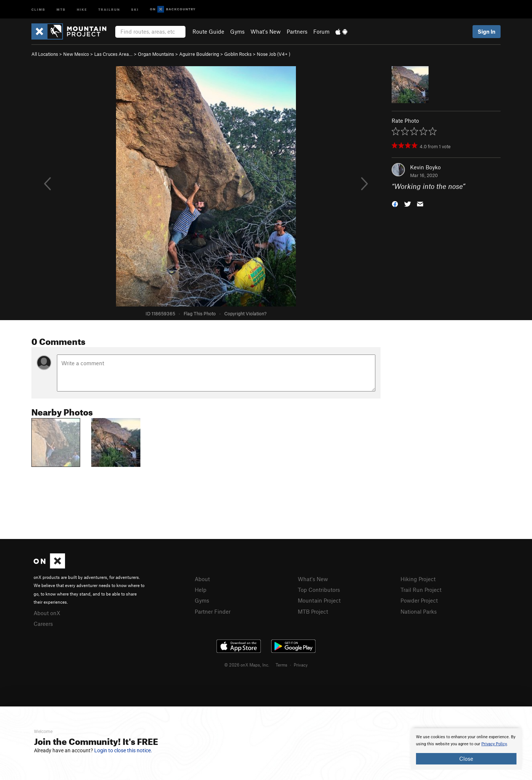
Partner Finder (213, 611)
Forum (321, 31)
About (202, 579)
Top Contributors (319, 590)
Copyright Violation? (245, 313)
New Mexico (76, 54)
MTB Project (313, 611)
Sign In (487, 31)
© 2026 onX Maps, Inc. (247, 665)
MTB (61, 9)
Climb (38, 9)
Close (466, 759)
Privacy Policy (494, 744)
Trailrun (109, 9)
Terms (282, 665)
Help (201, 590)
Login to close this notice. (123, 750)
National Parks (419, 611)
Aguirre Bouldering (199, 54)
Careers (43, 624)
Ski (135, 9)
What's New (266, 31)
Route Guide (208, 31)
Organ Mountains (156, 54)
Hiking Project (418, 579)
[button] (395, 204)
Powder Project (419, 600)
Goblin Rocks (238, 54)
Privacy (301, 665)
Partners (297, 31)
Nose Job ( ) (274, 54)
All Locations (45, 54)
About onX (47, 613)
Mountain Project (319, 600)
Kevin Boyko (425, 167)
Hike (82, 9)
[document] (466, 749)
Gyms (237, 31)
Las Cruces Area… (113, 54)
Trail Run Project (421, 590)
